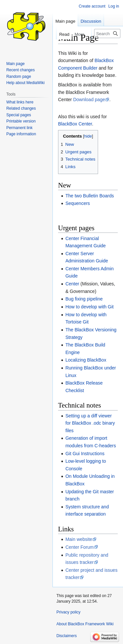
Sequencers (78, 203)
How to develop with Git (89, 307)
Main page (65, 21)
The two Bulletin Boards (90, 196)
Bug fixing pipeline (84, 299)
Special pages (19, 115)
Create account (92, 6)
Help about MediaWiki (25, 83)
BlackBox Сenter (75, 124)
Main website (79, 539)
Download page (89, 100)
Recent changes (20, 70)
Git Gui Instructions (85, 454)
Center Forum (79, 547)
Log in (114, 6)
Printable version (21, 121)
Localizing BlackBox (86, 360)
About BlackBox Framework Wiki (85, 624)
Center (72, 284)
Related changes (21, 108)
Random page (19, 77)
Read (61, 34)
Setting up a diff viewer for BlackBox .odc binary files (90, 423)
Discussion (91, 21)
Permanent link (19, 128)
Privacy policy (68, 612)
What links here (20, 102)
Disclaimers (67, 636)
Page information (21, 134)
